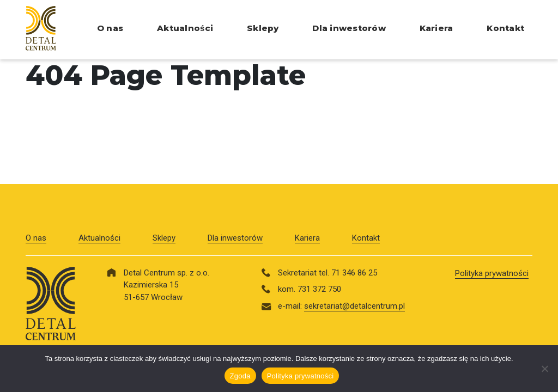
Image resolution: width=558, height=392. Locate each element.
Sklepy (263, 28)
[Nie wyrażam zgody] (544, 369)
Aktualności (185, 28)
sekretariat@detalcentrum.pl (354, 306)
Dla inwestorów (349, 28)
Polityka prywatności (492, 273)
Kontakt (505, 28)
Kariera (436, 28)
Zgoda (240, 376)
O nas (110, 28)
